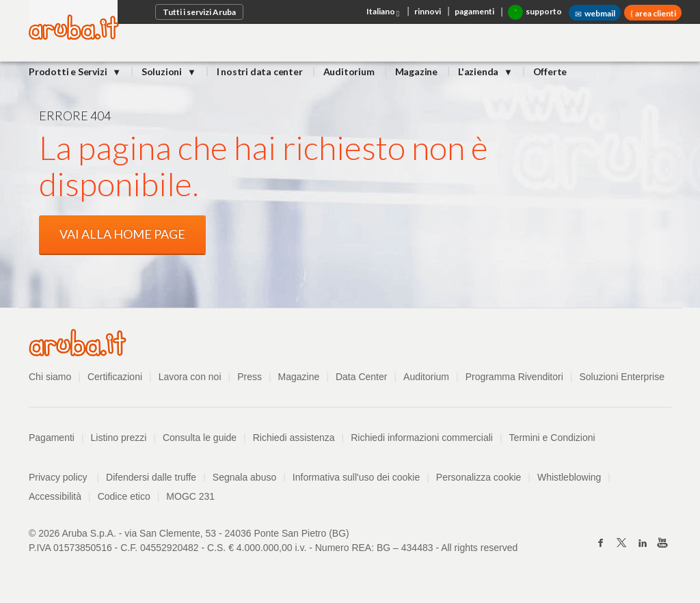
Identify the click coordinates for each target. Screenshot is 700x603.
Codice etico (124, 496)
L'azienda (479, 71)
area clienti (655, 13)
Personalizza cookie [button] (479, 477)
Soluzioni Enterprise (622, 377)
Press (250, 377)
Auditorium (349, 71)
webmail (595, 14)
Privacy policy (64, 477)
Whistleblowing (569, 477)
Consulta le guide (200, 438)
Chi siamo (50, 377)
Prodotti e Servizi (69, 71)
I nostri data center (260, 71)
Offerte (550, 71)
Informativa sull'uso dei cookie (356, 477)
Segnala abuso (244, 477)
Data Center (361, 377)
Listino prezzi (119, 438)
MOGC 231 (190, 496)
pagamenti (474, 11)
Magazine (416, 71)
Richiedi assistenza (294, 438)
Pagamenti (52, 438)
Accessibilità (55, 496)
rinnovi (428, 11)
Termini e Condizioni (552, 438)
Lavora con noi (190, 377)
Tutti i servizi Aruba (199, 12)
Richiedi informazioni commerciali (422, 438)
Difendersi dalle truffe (151, 477)
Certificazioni (115, 377)
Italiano (383, 12)
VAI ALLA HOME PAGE (122, 234)
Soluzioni (163, 71)
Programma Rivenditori (514, 377)
